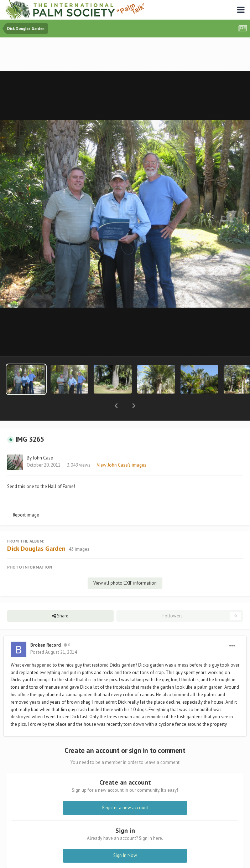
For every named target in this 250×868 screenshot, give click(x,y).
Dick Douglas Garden (36, 530)
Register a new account (125, 789)
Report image (26, 496)
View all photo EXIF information (125, 564)
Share (60, 597)
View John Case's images (122, 446)
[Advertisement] (125, 55)
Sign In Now (125, 837)
